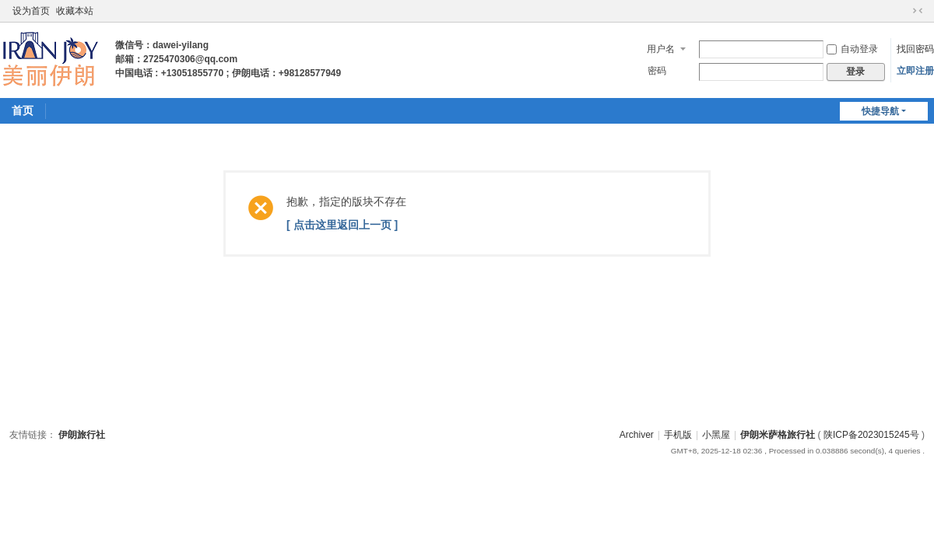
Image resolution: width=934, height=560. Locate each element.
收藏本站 (75, 11)
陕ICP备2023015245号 (871, 435)
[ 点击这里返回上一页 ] (342, 225)
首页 (23, 110)
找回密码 (915, 49)
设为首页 (31, 11)
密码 (657, 71)
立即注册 (915, 71)
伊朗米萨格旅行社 (778, 435)
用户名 (661, 49)
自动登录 (852, 49)
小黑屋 (716, 435)
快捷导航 (880, 111)
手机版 (678, 435)
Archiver (637, 435)
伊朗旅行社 (82, 435)
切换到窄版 (918, 11)
